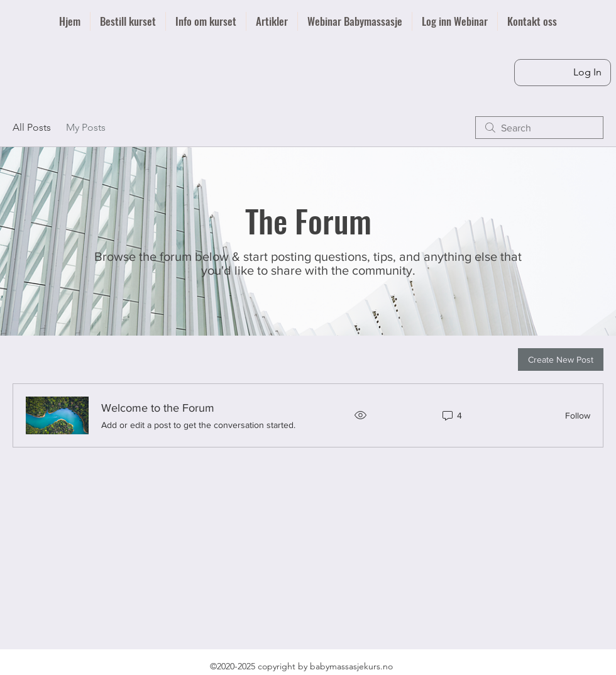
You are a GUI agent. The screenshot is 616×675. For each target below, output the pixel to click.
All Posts (32, 127)
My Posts (86, 127)
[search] (539, 128)
